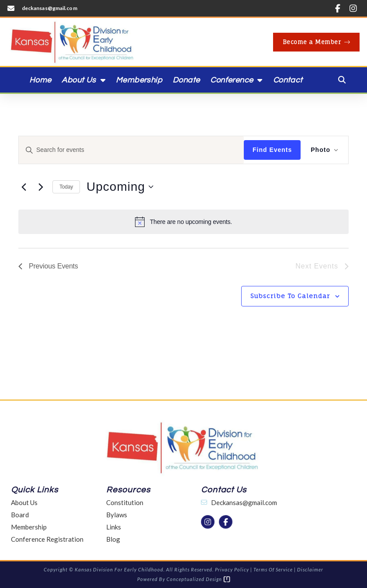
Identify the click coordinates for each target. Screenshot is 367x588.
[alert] (183, 222)
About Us (83, 80)
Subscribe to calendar (290, 296)
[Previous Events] (24, 187)
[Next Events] (41, 187)
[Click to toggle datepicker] (120, 187)
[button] (342, 80)
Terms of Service (273, 569)
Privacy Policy (232, 569)
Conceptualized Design (198, 579)
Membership (139, 80)
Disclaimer (310, 569)
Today (66, 187)
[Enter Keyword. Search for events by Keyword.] (131, 150)
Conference (236, 80)
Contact (288, 80)
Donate (186, 80)
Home (40, 80)
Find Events (271, 150)
